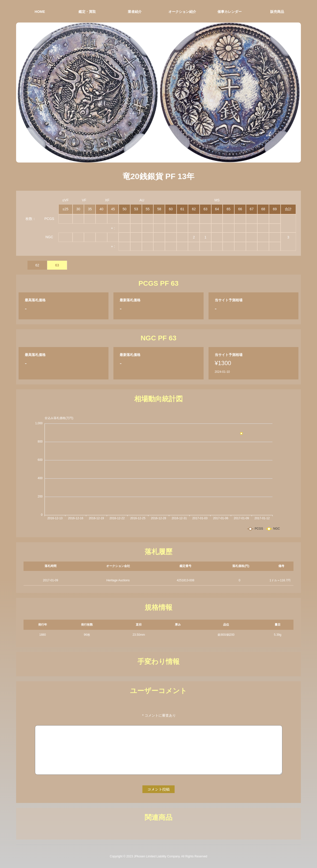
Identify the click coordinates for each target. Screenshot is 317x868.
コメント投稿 (158, 789)
